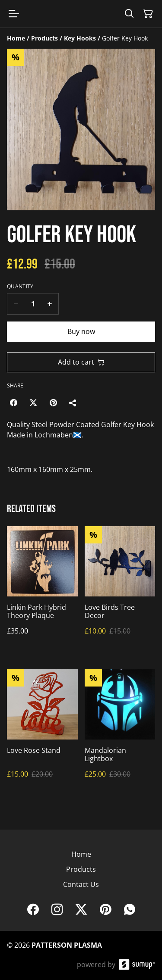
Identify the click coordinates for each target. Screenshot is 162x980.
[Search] (129, 14)
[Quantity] (33, 304)
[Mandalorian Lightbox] (120, 732)
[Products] (44, 38)
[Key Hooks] (80, 38)
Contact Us (81, 884)
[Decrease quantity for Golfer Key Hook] (16, 304)
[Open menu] (14, 14)
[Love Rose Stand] (42, 732)
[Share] (73, 403)
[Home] (16, 38)
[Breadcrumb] (81, 38)
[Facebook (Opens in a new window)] (13, 403)
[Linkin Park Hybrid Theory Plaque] (42, 589)
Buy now (81, 331)
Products (81, 869)
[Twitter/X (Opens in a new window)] (33, 403)
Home (81, 854)
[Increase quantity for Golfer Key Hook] (50, 304)
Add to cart (81, 362)
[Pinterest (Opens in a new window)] (53, 403)
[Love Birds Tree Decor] (120, 589)
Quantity (20, 287)
